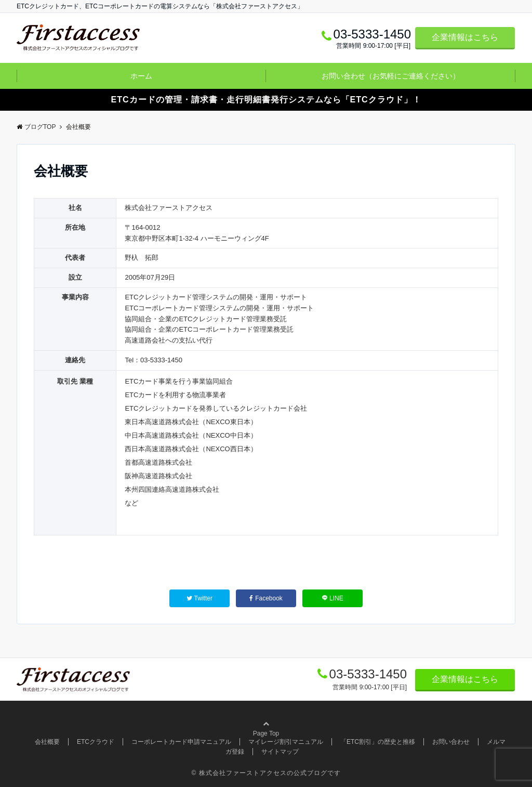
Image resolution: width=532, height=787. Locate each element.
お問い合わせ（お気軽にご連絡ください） (391, 76)
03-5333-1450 (368, 674)
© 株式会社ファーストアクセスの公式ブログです (266, 773)
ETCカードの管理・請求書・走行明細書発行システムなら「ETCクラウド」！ (266, 100)
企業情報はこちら (465, 37)
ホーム (141, 76)
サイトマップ (280, 752)
